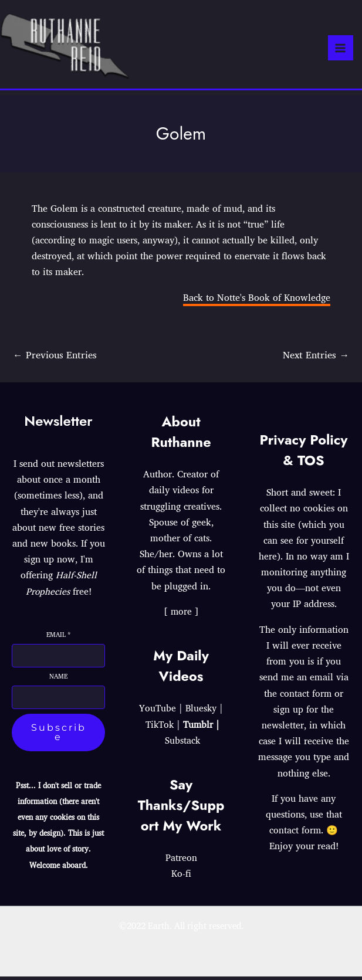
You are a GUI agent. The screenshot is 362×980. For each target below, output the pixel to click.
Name (58, 680)
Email (59, 638)
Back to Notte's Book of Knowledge (257, 300)
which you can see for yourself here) (302, 544)
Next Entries (315, 357)
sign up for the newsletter (298, 720)
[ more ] (181, 615)
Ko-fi (181, 877)
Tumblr (199, 728)
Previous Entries (55, 357)
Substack (183, 744)
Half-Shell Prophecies (61, 587)
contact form (306, 697)
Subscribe (59, 736)
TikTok (159, 728)
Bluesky (202, 711)
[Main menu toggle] (340, 49)
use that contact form (306, 825)
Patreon (181, 861)
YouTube (157, 711)
